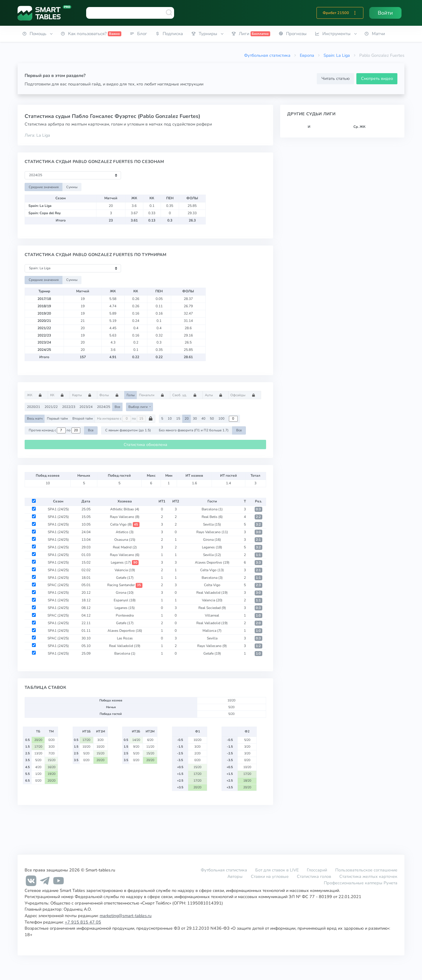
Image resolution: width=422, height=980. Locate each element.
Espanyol (125, 600)
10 (170, 418)
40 (203, 418)
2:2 (258, 517)
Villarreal (212, 615)
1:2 (258, 646)
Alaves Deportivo (212, 562)
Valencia (125, 570)
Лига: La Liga (37, 135)
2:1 (258, 540)
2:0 (258, 623)
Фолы (111, 395)
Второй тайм (83, 418)
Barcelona (212, 509)
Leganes (212, 547)
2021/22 (51, 407)
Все (117, 407)
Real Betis (212, 517)
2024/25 (104, 407)
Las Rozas (125, 638)
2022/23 (69, 407)
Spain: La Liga (337, 55)
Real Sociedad (212, 608)
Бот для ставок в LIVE (278, 870)
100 (221, 418)
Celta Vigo (125, 524)
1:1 (258, 555)
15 (178, 418)
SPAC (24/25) (58, 585)
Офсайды (245, 395)
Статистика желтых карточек (368, 876)
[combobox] (130, 13)
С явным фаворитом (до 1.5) (128, 430)
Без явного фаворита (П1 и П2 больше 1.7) (194, 430)
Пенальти (153, 395)
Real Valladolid (212, 593)
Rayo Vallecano (125, 517)
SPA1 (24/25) (58, 509)
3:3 (258, 563)
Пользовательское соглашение (366, 870)
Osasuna (125, 540)
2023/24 (86, 407)
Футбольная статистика (267, 55)
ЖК (36, 395)
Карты (84, 395)
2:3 (258, 585)
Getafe (125, 578)
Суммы (72, 187)
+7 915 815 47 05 (83, 922)
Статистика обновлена (146, 445)
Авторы (235, 876)
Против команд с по (55, 430)
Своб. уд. (186, 395)
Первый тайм (57, 418)
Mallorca (212, 631)
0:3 (258, 509)
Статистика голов (314, 876)
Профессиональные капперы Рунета (361, 883)
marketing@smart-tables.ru (126, 916)
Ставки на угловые (270, 876)
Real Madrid (125, 547)
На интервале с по (125, 419)
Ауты (216, 395)
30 (195, 418)
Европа (307, 55)
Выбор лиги (138, 407)
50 (212, 418)
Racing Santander (125, 585)
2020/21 (34, 407)
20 (187, 418)
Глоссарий (317, 870)
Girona (212, 540)
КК (59, 395)
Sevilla (212, 524)
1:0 (258, 616)
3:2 (258, 525)
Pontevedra (125, 615)
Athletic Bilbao (125, 509)
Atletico (125, 532)
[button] (355, 13)
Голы (131, 395)
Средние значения (44, 187)
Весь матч (35, 418)
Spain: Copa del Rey (45, 213)
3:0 (258, 532)
